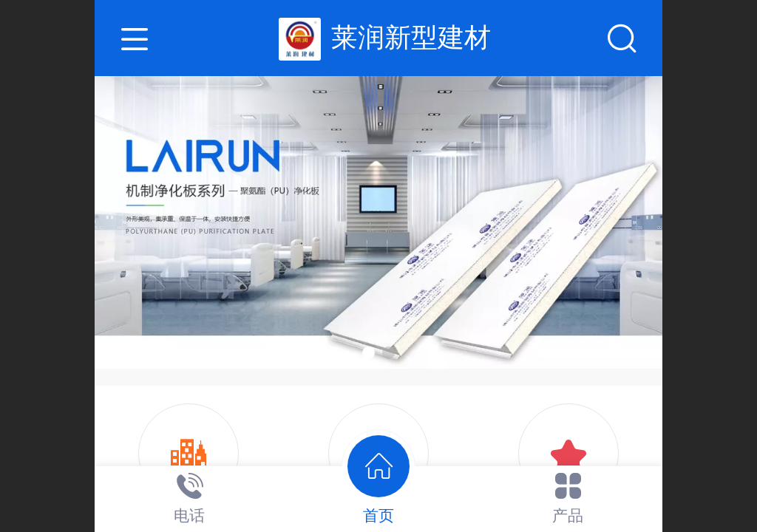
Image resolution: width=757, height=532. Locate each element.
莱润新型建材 (411, 37)
